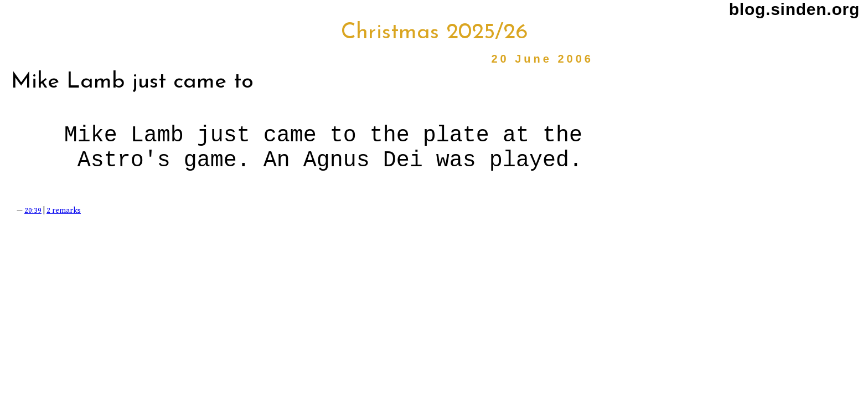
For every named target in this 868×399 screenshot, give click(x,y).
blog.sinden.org (794, 9)
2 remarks (64, 211)
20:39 (33, 211)
